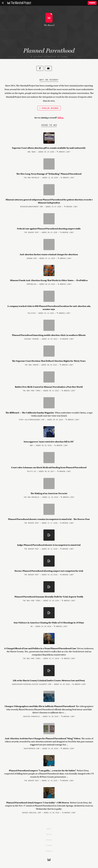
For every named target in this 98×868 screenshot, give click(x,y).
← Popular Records (49, 108)
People (49, 834)
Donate (92, 3)
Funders (49, 851)
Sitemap (49, 845)
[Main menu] (3, 3)
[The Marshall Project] (18, 3)
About (49, 829)
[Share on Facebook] (40, 68)
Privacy (49, 840)
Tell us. (61, 118)
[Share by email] (48, 68)
